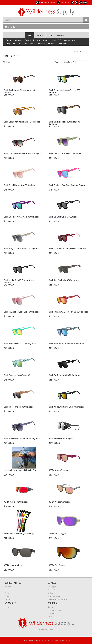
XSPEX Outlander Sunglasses (60, 502)
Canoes (45, 40)
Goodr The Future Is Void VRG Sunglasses (64, 375)
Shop (30, 35)
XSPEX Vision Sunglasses (13, 565)
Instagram (8, 599)
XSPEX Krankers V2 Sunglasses (16, 502)
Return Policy (52, 590)
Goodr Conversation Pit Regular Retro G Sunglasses (23, 154)
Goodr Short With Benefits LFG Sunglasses (20, 344)
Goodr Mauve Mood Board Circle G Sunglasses (21, 312)
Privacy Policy (55, 640)
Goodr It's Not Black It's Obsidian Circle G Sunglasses (19, 281)
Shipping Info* (53, 587)
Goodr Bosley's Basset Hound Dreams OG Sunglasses (64, 123)
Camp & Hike (10, 44)
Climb (19, 44)
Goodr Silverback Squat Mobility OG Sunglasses (66, 344)
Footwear (37, 40)
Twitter (7, 593)
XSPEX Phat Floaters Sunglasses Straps (19, 534)
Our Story (51, 607)
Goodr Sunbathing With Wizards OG (17, 375)
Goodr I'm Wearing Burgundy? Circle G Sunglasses (67, 249)
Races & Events (62, 44)
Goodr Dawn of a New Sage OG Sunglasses (65, 154)
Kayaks (53, 40)
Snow (32, 44)
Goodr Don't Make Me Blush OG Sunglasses (20, 185)
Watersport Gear (69, 40)
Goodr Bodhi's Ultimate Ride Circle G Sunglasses (22, 122)
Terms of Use (66, 640)
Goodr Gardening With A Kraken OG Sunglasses (21, 217)
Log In (7, 607)
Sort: (57, 62)
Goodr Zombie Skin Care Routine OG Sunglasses (22, 439)
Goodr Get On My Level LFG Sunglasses (64, 217)
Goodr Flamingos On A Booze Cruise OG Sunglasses (68, 185)
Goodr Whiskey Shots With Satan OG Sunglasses (67, 407)
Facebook (8, 590)
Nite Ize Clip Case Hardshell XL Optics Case (20, 470)
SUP (60, 40)
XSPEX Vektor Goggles (57, 534)
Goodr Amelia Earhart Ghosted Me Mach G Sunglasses (20, 91)
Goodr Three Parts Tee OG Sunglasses (18, 407)
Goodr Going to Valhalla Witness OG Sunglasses (21, 249)
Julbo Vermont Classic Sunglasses (62, 439)
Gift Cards (19, 40)
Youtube (8, 596)
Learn (50, 35)
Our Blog (8, 587)
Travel (26, 44)
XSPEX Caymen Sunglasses (59, 470)
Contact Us (52, 616)
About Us (61, 35)
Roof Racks (41, 44)
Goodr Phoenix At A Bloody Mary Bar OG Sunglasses (68, 312)
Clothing (28, 40)
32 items (7, 62)
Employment (52, 613)
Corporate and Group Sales (57, 599)
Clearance (9, 40)
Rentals (40, 35)
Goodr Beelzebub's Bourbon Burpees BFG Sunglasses (64, 91)
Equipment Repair (54, 596)
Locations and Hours (55, 610)
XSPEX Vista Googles (57, 565)
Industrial (51, 44)
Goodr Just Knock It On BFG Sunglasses (64, 280)
